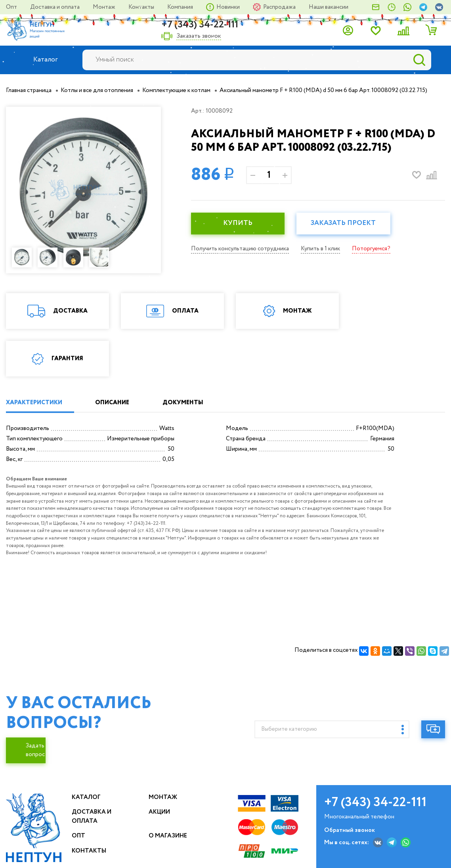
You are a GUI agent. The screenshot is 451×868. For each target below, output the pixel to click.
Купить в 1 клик (320, 249)
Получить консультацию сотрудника (240, 249)
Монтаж (105, 7)
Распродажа (280, 7)
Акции (159, 812)
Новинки (229, 7)
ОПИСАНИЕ (112, 403)
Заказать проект (343, 223)
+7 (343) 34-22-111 (200, 25)
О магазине (168, 836)
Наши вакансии (329, 7)
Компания (181, 7)
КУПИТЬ (238, 223)
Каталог (86, 797)
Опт (12, 7)
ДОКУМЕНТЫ (183, 403)
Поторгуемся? (371, 249)
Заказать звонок (199, 36)
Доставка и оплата (55, 7)
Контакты (142, 7)
